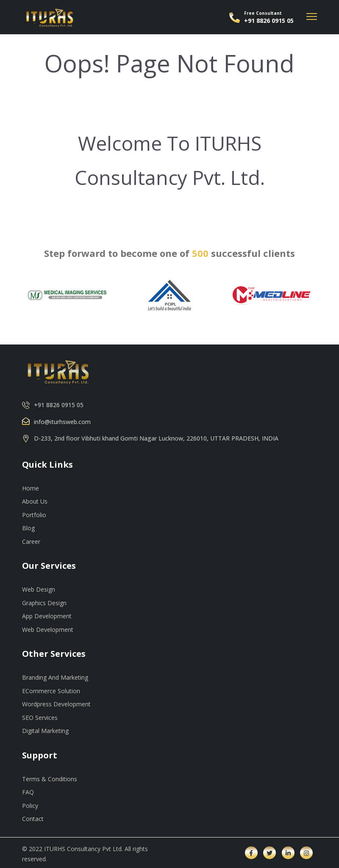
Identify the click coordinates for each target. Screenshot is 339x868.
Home (31, 488)
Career (31, 541)
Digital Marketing (45, 731)
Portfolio (34, 515)
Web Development (48, 630)
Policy (30, 806)
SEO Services (40, 718)
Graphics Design (44, 603)
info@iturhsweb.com (62, 422)
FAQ (28, 792)
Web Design (39, 589)
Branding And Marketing (55, 677)
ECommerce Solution (51, 691)
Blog (28, 528)
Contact (33, 819)
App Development (47, 616)
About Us (35, 501)
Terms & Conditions (50, 779)
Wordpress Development (56, 704)
